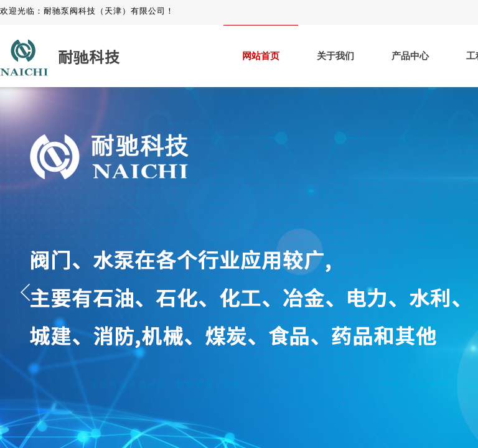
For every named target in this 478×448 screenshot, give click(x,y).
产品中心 (410, 56)
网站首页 (261, 56)
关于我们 (335, 56)
